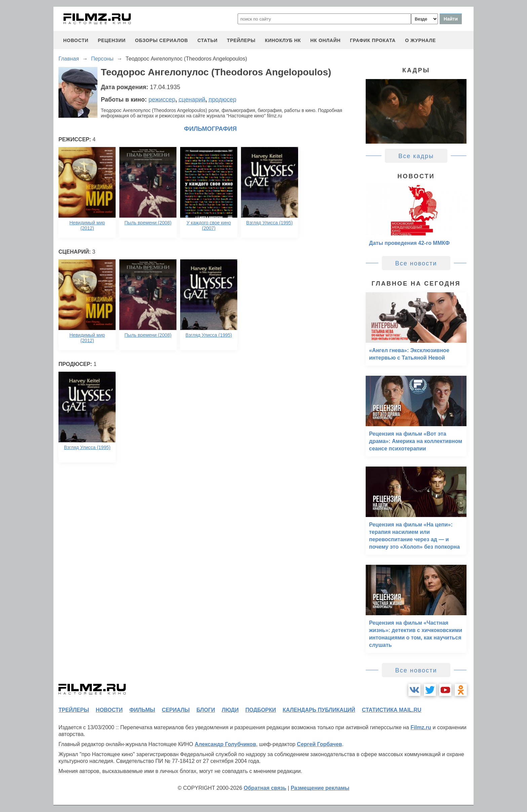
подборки (261, 710)
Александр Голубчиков (225, 744)
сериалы (176, 710)
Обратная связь (265, 788)
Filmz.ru (421, 727)
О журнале (420, 40)
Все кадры (416, 156)
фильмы (142, 710)
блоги (206, 710)
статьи (207, 40)
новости (76, 40)
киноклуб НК (283, 40)
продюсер (222, 100)
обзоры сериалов (162, 40)
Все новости (416, 263)
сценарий (192, 100)
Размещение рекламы (320, 788)
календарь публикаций (319, 710)
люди (230, 710)
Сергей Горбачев (319, 744)
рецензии (112, 40)
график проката (373, 40)
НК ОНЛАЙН (325, 40)
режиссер (162, 100)
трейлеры (241, 40)
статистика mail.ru (392, 710)
